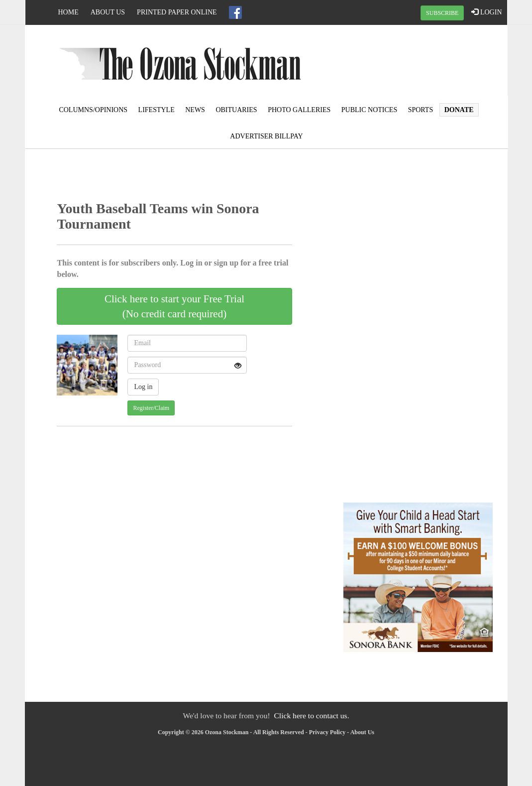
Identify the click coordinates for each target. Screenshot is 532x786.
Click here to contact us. (311, 716)
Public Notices (369, 110)
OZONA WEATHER (426, 62)
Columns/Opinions (93, 110)
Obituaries (236, 110)
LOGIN (486, 12)
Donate (459, 110)
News (195, 110)
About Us (108, 12)
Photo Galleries (299, 110)
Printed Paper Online (177, 12)
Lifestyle (157, 110)
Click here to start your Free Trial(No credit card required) (174, 306)
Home (68, 12)
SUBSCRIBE (442, 13)
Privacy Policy (327, 732)
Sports (421, 110)
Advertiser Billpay (266, 136)
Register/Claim (151, 408)
